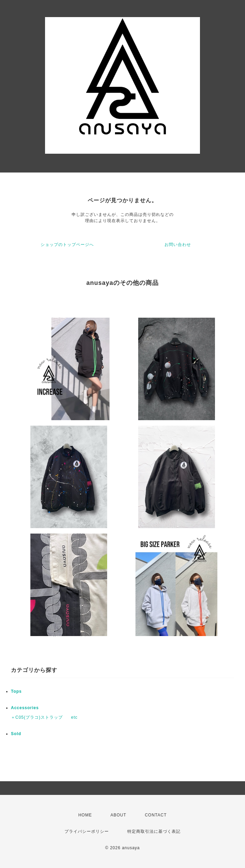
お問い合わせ (178, 245)
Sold (16, 734)
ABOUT (118, 815)
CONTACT (156, 815)
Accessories (25, 708)
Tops (16, 691)
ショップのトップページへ (67, 245)
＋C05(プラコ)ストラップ (37, 717)
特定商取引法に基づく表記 (154, 831)
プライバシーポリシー (87, 831)
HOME (85, 815)
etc (74, 717)
